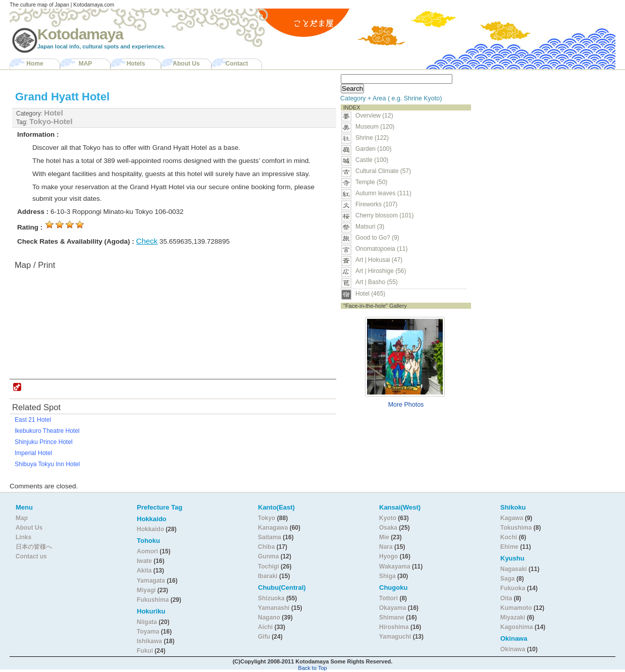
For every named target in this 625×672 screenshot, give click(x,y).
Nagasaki (514, 569)
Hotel (54, 113)
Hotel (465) (370, 294)
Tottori (388, 598)
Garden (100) (373, 149)
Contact (237, 64)
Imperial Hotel (33, 453)
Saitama (270, 537)
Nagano (270, 618)
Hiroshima (394, 627)
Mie (384, 537)
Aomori (148, 551)
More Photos (406, 405)
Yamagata (152, 581)
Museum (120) (378, 127)
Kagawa (512, 518)
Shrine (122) (372, 138)
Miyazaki (513, 618)
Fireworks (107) (376, 204)
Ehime (509, 547)
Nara (387, 547)
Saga (508, 579)
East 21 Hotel (33, 420)
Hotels (136, 64)
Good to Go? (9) (377, 238)
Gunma (268, 556)
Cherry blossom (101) (384, 215)
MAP (86, 64)
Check (147, 241)
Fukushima (154, 600)
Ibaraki (268, 576)
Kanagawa (273, 528)
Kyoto (388, 518)
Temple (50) (371, 182)
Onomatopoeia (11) (381, 249)
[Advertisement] (539, 134)
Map (22, 518)
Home (35, 64)
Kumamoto (516, 608)
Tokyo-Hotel (51, 121)
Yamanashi (275, 608)
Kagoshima (517, 627)
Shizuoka (271, 598)
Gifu (264, 637)
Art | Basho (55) (377, 282)
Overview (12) (374, 116)
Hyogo (388, 556)
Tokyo (268, 518)
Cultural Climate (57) (383, 171)
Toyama (148, 632)
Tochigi (269, 567)
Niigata (147, 622)
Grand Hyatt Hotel (62, 97)
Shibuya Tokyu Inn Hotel (47, 464)
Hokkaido (150, 529)
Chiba (266, 547)
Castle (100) (372, 160)
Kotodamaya (80, 34)
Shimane (392, 618)
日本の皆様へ (34, 547)
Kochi (509, 537)
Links (23, 537)
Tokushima (516, 528)
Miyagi (147, 590)
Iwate (144, 561)
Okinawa (513, 649)
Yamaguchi (395, 637)
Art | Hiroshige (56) (381, 271)
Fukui (146, 651)
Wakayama (395, 567)
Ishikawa (150, 641)
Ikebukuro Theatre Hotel (47, 431)
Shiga (387, 576)
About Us (186, 64)
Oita (506, 598)
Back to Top (312, 668)
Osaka (388, 528)
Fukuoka (513, 588)
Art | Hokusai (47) (379, 260)
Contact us (31, 556)
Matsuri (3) (370, 227)
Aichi (265, 627)
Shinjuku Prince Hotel (44, 442)
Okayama (393, 608)
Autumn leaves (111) (383, 193)
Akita (145, 571)
